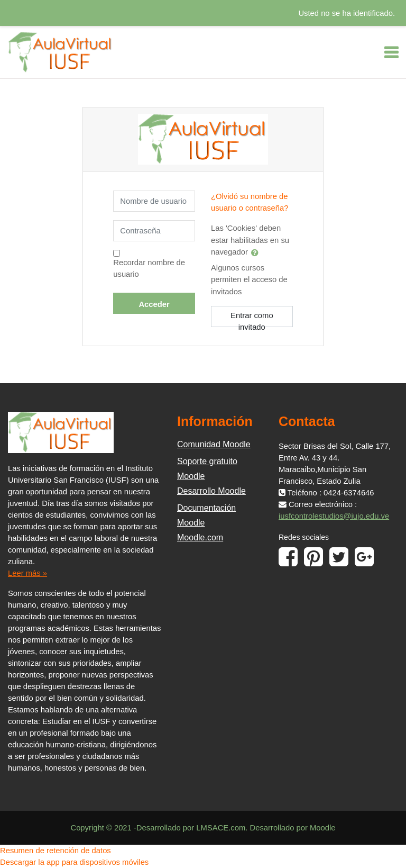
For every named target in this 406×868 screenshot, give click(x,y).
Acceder (154, 304)
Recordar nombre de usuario (149, 268)
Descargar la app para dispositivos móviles (74, 862)
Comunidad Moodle (214, 444)
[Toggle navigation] (391, 52)
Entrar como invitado (252, 319)
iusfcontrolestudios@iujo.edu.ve (334, 516)
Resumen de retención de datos (56, 851)
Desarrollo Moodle (211, 491)
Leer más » (27, 573)
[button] (257, 252)
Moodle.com (200, 537)
